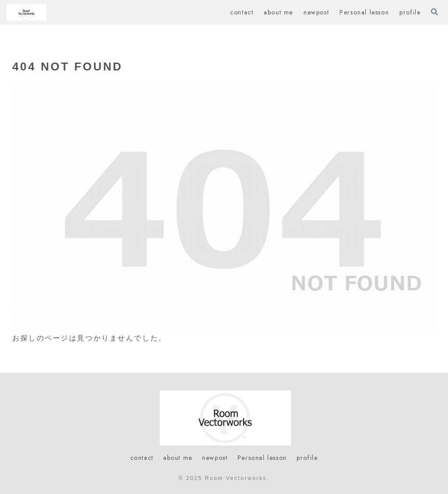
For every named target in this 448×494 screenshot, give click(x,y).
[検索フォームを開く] (434, 12)
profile (307, 458)
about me (178, 458)
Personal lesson (262, 458)
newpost (215, 458)
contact (142, 458)
